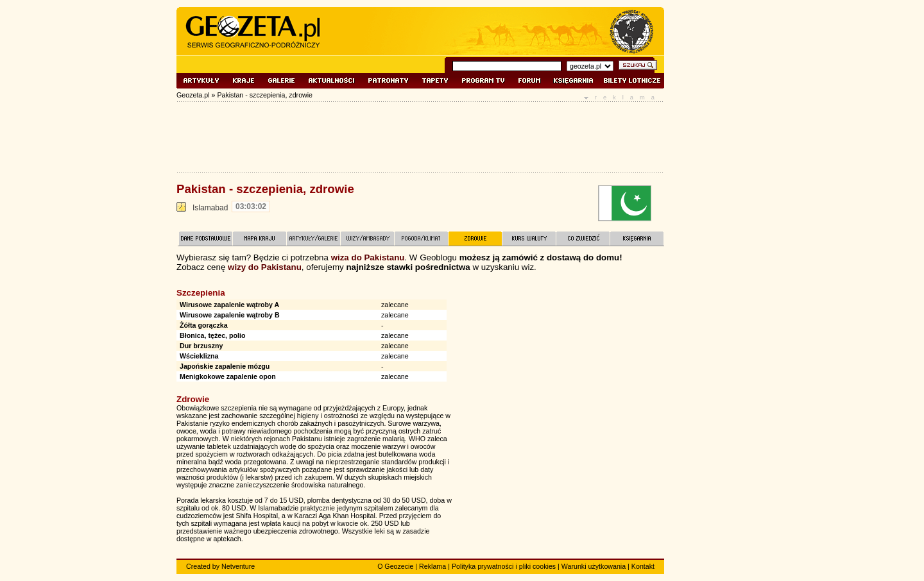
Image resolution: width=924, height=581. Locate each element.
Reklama (432, 566)
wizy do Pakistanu (265, 267)
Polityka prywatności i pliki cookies (504, 566)
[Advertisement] (568, 371)
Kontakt (643, 566)
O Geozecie (395, 566)
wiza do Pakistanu (368, 257)
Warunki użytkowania (594, 566)
